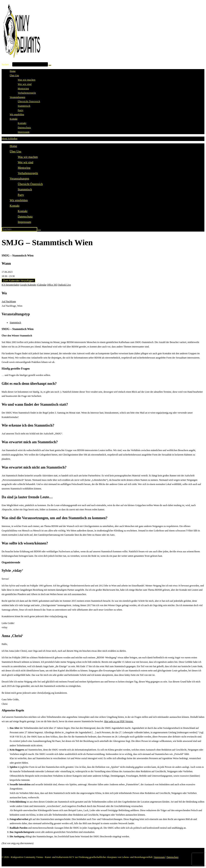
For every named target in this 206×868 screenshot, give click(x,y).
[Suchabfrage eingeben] (19, 229)
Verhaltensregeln (28, 173)
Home (13, 146)
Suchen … (7, 64)
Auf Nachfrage (9, 301)
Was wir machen (28, 157)
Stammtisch (25, 189)
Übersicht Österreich (30, 184)
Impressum (24, 222)
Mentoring (24, 168)
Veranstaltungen (19, 179)
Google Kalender (28, 285)
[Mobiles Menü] (9, 139)
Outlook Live (64, 285)
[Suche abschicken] (39, 230)
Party (21, 195)
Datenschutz (25, 216)
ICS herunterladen (10, 285)
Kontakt (14, 206)
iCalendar (42, 285)
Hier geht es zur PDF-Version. (119, 721)
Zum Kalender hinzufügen (18, 280)
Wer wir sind (25, 162)
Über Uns (15, 151)
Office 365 (52, 285)
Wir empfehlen (19, 200)
